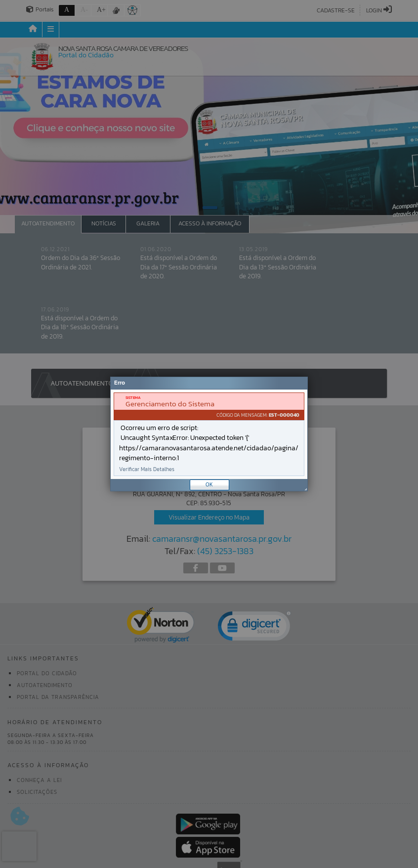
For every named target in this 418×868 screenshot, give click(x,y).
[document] (209, 434)
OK (209, 484)
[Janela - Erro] (209, 434)
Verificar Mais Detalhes (147, 469)
